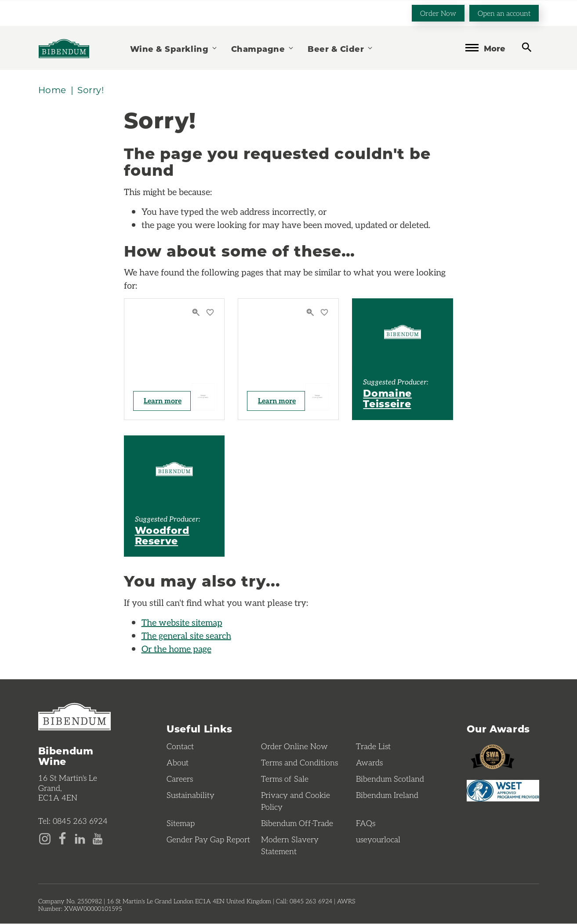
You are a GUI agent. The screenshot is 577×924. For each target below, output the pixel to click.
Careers (180, 779)
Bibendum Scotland (390, 779)
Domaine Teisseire (387, 399)
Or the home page (176, 649)
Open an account (504, 13)
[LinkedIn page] (80, 838)
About (178, 763)
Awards (369, 763)
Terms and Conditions (299, 763)
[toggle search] (527, 47)
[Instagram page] (45, 838)
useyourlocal (378, 840)
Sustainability (191, 795)
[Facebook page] (62, 838)
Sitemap (181, 823)
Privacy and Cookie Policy (296, 801)
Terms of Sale (285, 779)
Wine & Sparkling (174, 48)
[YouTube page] (98, 838)
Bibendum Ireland (387, 795)
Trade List (373, 746)
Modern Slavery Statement (290, 846)
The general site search (186, 636)
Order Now (438, 13)
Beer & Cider (341, 48)
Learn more (163, 401)
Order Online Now (294, 746)
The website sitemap (182, 623)
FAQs (366, 823)
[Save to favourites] (210, 313)
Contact (180, 746)
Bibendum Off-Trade (297, 823)
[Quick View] (197, 313)
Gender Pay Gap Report (208, 840)
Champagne (263, 48)
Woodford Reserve (162, 536)
